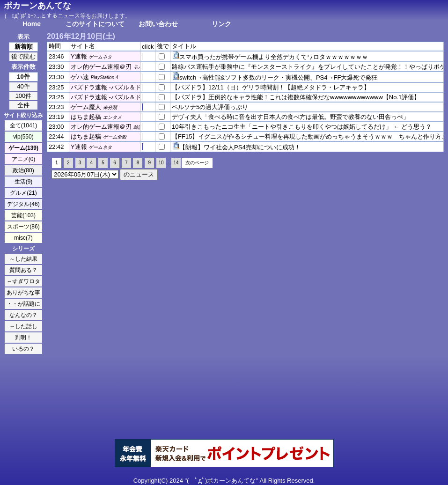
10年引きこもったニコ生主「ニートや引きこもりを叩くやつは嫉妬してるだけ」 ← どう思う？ (302, 127)
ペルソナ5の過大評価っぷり (210, 107)
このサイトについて (95, 24)
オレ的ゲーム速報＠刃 (101, 67)
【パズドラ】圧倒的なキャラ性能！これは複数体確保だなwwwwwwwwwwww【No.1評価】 (296, 97)
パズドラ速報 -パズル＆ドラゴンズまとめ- (128, 87)
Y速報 (79, 56)
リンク (221, 24)
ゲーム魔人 (86, 107)
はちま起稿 (86, 117)
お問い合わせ (158, 24)
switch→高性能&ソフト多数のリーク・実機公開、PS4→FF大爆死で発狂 (278, 77)
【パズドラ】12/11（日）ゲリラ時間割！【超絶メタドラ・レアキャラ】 (271, 87)
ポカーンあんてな (37, 6)
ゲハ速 (80, 77)
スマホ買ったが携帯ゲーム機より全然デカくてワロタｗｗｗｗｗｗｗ (274, 57)
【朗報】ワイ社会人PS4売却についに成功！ (240, 147)
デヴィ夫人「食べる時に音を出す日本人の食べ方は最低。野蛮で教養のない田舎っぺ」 (290, 117)
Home (32, 24)
